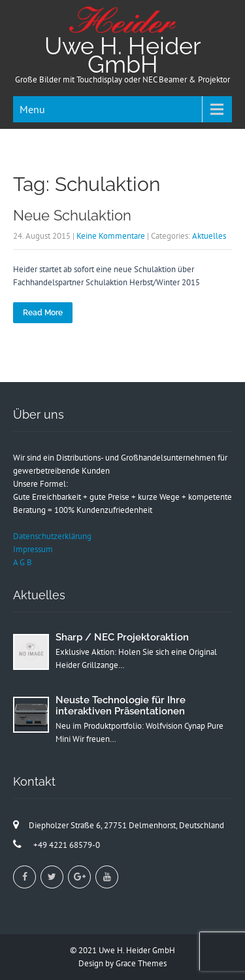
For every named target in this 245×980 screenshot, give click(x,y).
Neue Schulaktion (72, 215)
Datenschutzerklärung (52, 536)
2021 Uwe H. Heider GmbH (127, 950)
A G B (23, 562)
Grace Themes (141, 963)
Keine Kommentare (111, 236)
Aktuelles (209, 236)
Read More (43, 313)
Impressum (33, 549)
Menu (32, 109)
